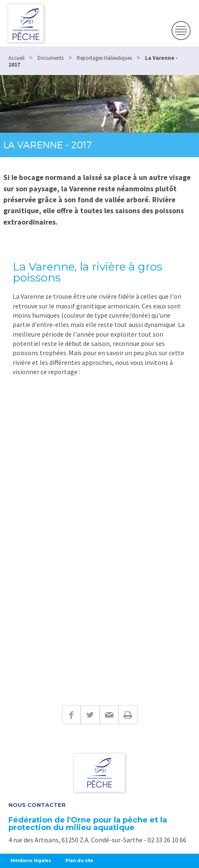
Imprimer (128, 715)
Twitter (90, 715)
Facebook (71, 715)
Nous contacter (37, 805)
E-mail (109, 715)
